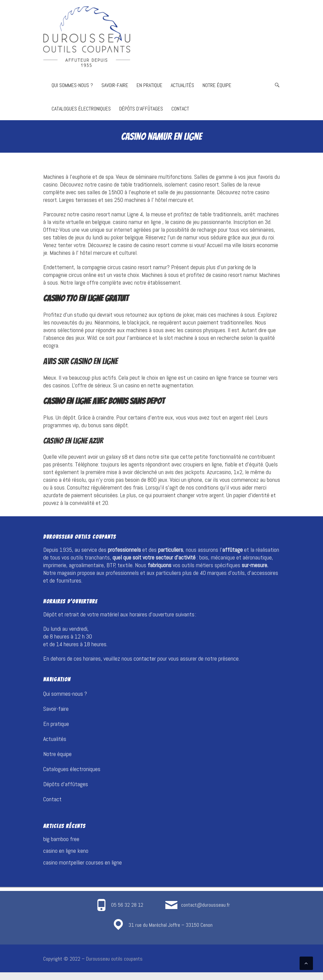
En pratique (149, 85)
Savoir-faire (115, 85)
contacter (145, 658)
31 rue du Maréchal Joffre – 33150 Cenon (171, 925)
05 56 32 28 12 (127, 905)
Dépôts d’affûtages (141, 109)
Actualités (182, 85)
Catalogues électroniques (81, 109)
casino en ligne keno (66, 851)
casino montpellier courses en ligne (83, 862)
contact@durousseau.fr (206, 905)
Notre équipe (217, 85)
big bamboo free (61, 839)
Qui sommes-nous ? (72, 85)
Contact (180, 109)
